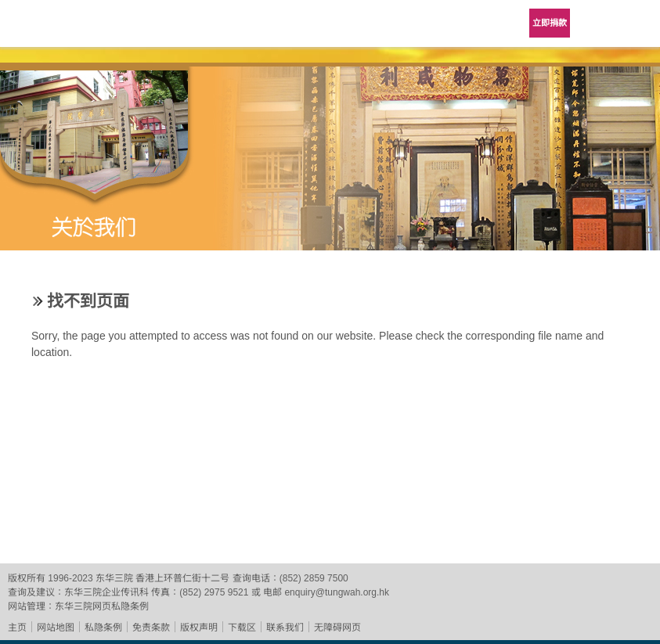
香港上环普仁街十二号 (182, 578)
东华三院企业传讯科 (106, 592)
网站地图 (56, 628)
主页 (17, 628)
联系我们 (285, 628)
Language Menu (597, 23)
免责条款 (151, 628)
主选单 (637, 23)
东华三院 (56, 29)
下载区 (242, 628)
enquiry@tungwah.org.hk (337, 592)
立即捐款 (550, 23)
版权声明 (199, 628)
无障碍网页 (337, 628)
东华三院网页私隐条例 (102, 606)
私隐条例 (103, 628)
